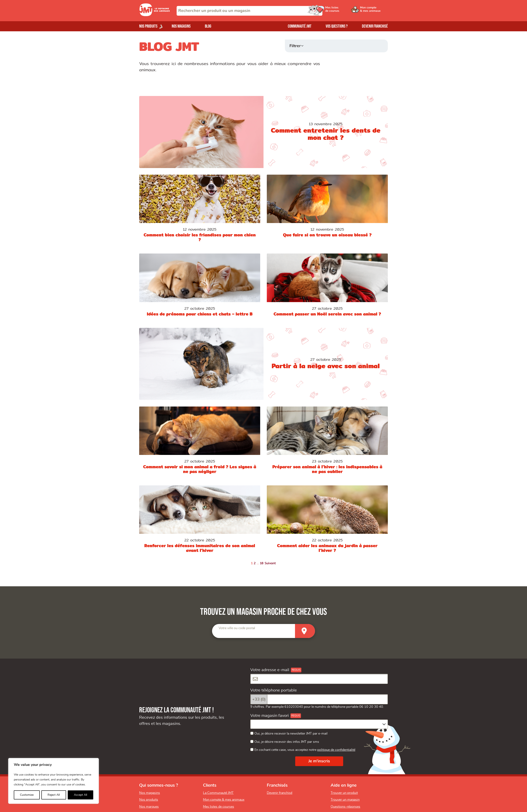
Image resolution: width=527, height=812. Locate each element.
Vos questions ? (337, 26)
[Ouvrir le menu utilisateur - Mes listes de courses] (343, 11)
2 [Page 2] (255, 563)
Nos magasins (181, 26)
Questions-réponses (345, 807)
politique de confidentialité (336, 750)
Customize (27, 795)
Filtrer (295, 46)
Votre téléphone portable (274, 690)
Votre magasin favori (270, 716)
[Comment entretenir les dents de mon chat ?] (263, 132)
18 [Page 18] (262, 563)
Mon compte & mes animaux (224, 800)
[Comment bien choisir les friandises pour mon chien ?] (200, 211)
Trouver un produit (344, 793)
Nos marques (149, 807)
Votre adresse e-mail (270, 670)
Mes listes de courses (219, 807)
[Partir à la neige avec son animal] (263, 364)
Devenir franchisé (375, 26)
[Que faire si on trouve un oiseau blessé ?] (327, 211)
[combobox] (250, 11)
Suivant (270, 563)
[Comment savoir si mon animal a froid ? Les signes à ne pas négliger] (200, 443)
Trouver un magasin (345, 800)
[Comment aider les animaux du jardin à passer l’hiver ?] (327, 522)
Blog (208, 26)
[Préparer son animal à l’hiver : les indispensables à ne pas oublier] (327, 443)
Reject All (54, 795)
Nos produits (149, 800)
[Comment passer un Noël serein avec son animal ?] (327, 287)
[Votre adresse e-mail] (319, 679)
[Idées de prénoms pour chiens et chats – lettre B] (200, 287)
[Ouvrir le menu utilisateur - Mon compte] (374, 11)
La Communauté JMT (218, 793)
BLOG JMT (169, 46)
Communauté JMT (300, 26)
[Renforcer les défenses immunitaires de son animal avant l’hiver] (200, 522)
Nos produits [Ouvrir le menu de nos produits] (148, 26)
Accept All (80, 795)
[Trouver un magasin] (305, 631)
